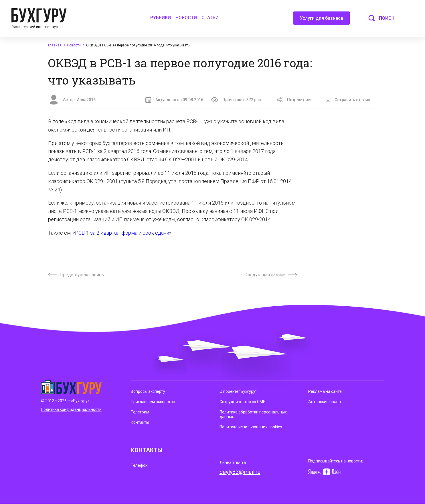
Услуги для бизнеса (322, 20)
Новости (186, 18)
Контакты (140, 422)
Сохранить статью (348, 100)
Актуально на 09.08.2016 (174, 100)
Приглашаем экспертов (153, 402)
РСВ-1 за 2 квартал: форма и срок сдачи (122, 233)
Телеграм (140, 412)
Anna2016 (86, 100)
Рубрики (161, 18)
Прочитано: (236, 100)
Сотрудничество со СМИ (243, 402)
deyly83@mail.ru (240, 472)
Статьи (210, 18)
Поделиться (294, 100)
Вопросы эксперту (148, 391)
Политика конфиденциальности (71, 409)
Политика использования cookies (251, 427)
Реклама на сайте (325, 391)
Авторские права (325, 402)
